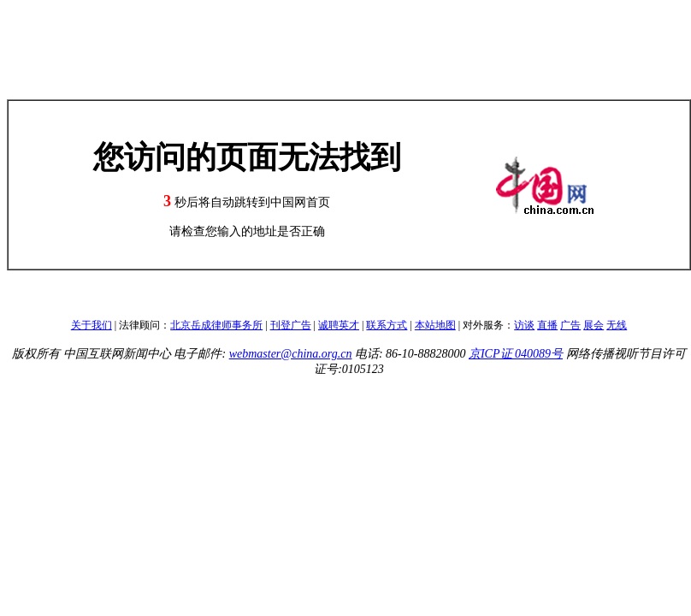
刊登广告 (291, 325)
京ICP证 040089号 (516, 354)
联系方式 (387, 325)
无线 (617, 325)
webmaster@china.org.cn (291, 354)
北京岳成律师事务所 (216, 325)
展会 (594, 325)
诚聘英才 (339, 325)
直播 (547, 325)
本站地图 (435, 325)
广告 (570, 325)
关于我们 (92, 325)
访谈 (524, 325)
